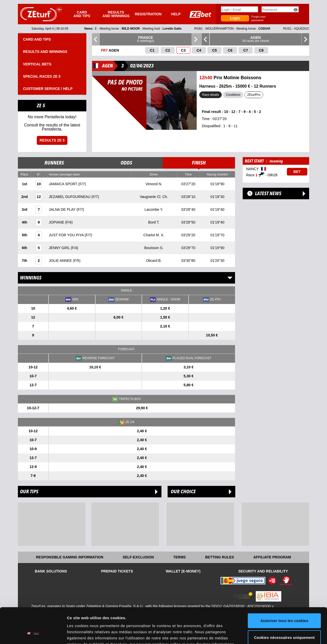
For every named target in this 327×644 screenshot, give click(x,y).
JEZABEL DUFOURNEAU (70, 197)
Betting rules (220, 557)
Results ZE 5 (52, 140)
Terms (179, 557)
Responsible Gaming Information (70, 557)
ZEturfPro (254, 95)
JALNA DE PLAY (63, 209)
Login (235, 18)
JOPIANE (57, 222)
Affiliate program (272, 557)
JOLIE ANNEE (61, 261)
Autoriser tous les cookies (284, 590)
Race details (211, 95)
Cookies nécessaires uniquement (284, 607)
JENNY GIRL (60, 248)
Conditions (233, 95)
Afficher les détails (84, 634)
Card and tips (82, 14)
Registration (148, 14)
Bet (297, 172)
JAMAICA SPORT (63, 184)
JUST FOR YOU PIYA (67, 235)
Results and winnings (116, 14)
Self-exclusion (138, 557)
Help (176, 14)
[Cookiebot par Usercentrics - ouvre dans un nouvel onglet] (33, 634)
